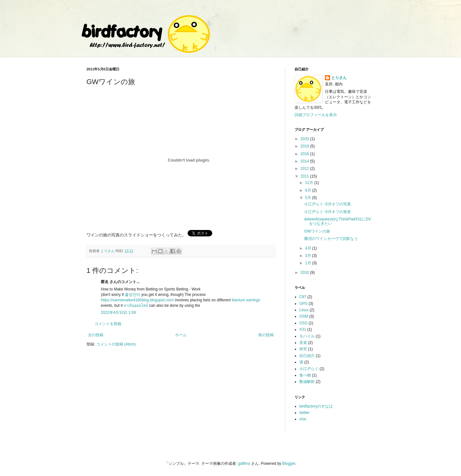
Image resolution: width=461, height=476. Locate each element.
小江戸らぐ (309, 369)
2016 (305, 154)
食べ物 (305, 375)
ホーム (181, 335)
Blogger (289, 464)
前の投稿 (266, 335)
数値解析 (307, 382)
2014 (305, 161)
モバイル (307, 336)
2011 (305, 176)
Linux (304, 310)
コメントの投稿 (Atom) (116, 344)
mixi (303, 419)
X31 (303, 329)
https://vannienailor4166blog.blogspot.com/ (137, 300)
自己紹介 (307, 356)
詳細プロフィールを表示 (316, 115)
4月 (309, 248)
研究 (303, 349)
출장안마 (133, 295)
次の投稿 (96, 335)
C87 (303, 297)
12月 (310, 183)
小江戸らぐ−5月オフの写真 (328, 204)
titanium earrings (246, 300)
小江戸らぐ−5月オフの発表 (328, 212)
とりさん (339, 78)
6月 (309, 190)
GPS (303, 304)
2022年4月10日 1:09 (118, 313)
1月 (309, 263)
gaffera (244, 464)
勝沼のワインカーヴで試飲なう (331, 239)
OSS (303, 323)
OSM (304, 316)
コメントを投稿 (108, 324)
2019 (305, 146)
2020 (305, 139)
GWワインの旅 (317, 231)
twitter (304, 413)
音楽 (303, 343)
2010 (305, 273)
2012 (305, 169)
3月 (309, 256)
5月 (309, 198)
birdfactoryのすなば (316, 406)
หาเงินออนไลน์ (136, 305)
